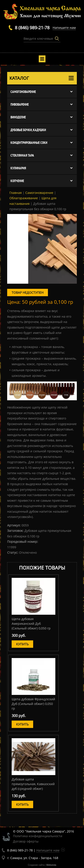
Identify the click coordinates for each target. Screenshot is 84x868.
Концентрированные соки (29, 143)
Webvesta (51, 865)
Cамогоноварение (23, 92)
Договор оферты (26, 841)
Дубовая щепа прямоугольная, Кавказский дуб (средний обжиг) (33, 784)
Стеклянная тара (22, 155)
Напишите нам (64, 28)
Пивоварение (20, 104)
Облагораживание (24, 198)
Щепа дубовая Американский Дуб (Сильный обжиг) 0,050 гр (31, 624)
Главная (16, 193)
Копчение (17, 181)
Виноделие (18, 117)
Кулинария (18, 168)
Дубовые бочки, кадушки (28, 130)
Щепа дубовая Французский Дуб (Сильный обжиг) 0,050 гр (33, 704)
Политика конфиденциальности (38, 836)
